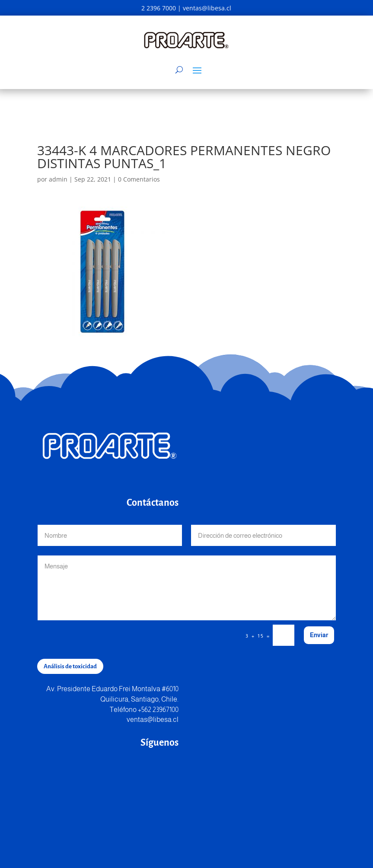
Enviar (319, 635)
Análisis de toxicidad (70, 666)
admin (58, 179)
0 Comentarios (139, 179)
